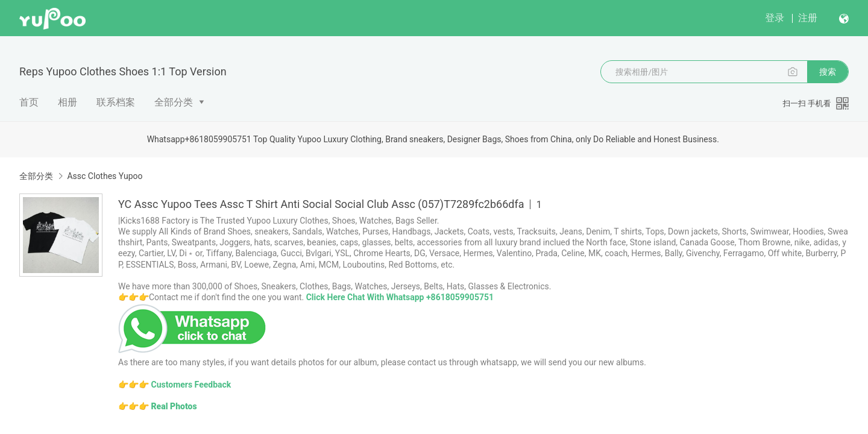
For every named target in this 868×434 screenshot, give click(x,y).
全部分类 (174, 102)
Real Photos (174, 406)
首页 (29, 102)
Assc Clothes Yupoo (105, 176)
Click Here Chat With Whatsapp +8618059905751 (400, 297)
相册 (68, 102)
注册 (808, 18)
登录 (775, 18)
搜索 (828, 72)
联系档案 (116, 102)
